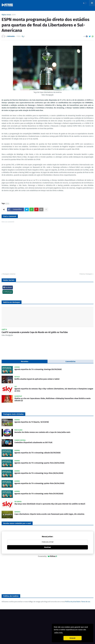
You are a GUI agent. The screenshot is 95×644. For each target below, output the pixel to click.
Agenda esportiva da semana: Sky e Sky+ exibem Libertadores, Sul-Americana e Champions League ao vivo (54, 390)
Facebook (8, 287)
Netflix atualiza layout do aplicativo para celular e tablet (37, 379)
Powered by (48, 556)
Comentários (70, 361)
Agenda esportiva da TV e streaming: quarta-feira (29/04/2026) (39, 463)
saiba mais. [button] (59, 633)
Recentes (25, 361)
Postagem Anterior (9, 274)
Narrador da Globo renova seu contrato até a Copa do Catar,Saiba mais (42, 432)
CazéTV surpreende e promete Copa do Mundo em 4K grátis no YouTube (35, 332)
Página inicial (6, 15)
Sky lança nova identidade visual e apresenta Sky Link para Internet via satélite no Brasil (50, 504)
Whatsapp (8, 292)
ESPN (14, 15)
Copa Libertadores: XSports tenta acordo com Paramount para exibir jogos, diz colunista (49, 514)
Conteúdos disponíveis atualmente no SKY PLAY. (33, 442)
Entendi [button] (73, 638)
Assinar (48, 547)
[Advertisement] (47, 576)
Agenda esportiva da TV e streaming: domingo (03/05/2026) (38, 369)
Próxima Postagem (86, 274)
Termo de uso (86, 602)
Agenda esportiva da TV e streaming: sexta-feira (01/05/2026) (39, 494)
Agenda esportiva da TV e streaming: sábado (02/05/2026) (37, 453)
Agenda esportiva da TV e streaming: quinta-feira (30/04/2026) (39, 483)
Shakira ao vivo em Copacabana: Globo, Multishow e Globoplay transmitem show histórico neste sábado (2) (53, 400)
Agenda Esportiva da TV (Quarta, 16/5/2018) (32, 422)
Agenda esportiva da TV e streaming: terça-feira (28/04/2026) (39, 473)
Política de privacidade (73, 602)
